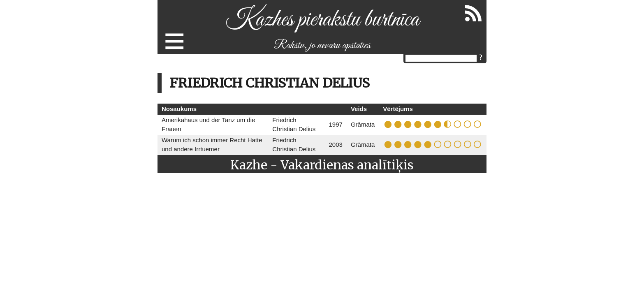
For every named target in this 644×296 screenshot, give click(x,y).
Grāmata (363, 124)
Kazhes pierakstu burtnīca (322, 20)
